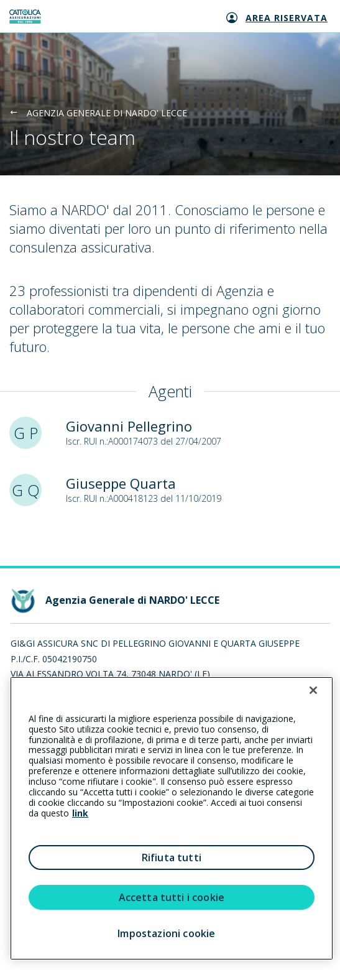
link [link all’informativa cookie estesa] (80, 813)
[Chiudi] (313, 690)
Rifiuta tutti (172, 857)
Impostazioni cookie (166, 933)
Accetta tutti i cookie (172, 897)
